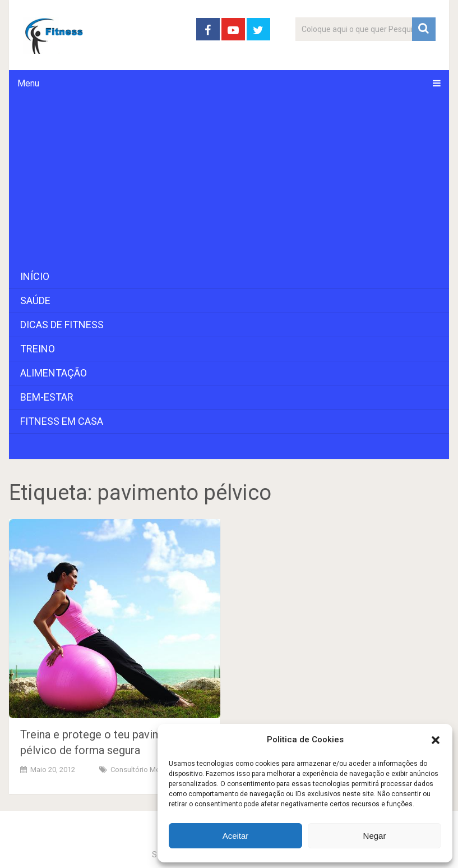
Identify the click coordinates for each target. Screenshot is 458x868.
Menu (28, 83)
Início (35, 276)
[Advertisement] (229, 181)
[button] (436, 740)
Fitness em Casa (62, 421)
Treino (38, 349)
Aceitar (236, 836)
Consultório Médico (142, 770)
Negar (375, 836)
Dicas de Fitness (62, 325)
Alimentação (54, 373)
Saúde (35, 300)
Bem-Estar (47, 397)
